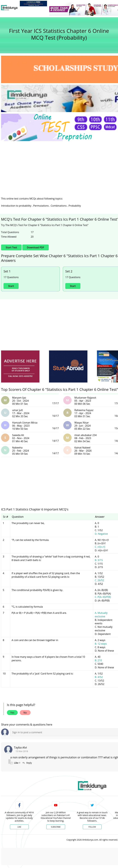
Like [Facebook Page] (19, 827)
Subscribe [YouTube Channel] (56, 827)
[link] (33, 4)
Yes (12, 713)
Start (11, 286)
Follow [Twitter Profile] (92, 827)
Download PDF (35, 247)
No (25, 713)
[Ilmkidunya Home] (9, 8)
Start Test (11, 247)
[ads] (20, 367)
